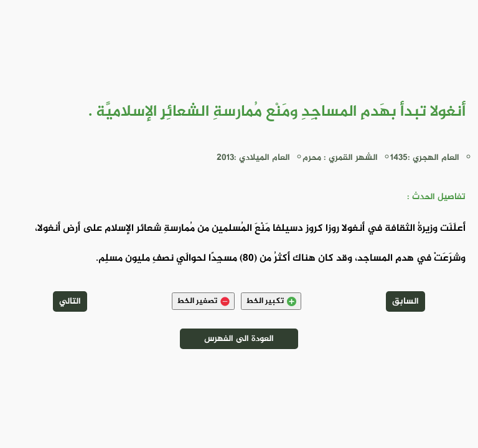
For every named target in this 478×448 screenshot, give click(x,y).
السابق (405, 301)
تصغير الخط (203, 301)
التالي (70, 301)
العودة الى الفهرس (239, 339)
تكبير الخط (271, 301)
